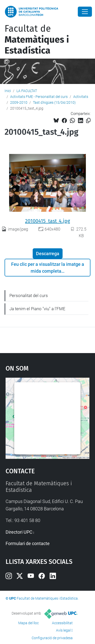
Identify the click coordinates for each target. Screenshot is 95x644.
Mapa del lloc (29, 623)
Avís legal (63, 630)
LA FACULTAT (27, 91)
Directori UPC (19, 532)
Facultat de (37, 40)
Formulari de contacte (28, 543)
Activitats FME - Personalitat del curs (39, 97)
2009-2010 (19, 102)
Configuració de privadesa (52, 638)
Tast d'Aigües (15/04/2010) (54, 102)
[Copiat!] (88, 121)
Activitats (81, 97)
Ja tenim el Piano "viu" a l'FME (37, 309)
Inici (8, 91)
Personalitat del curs (29, 295)
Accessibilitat (62, 623)
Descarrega (48, 254)
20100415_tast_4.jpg (48, 221)
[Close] (85, 12)
